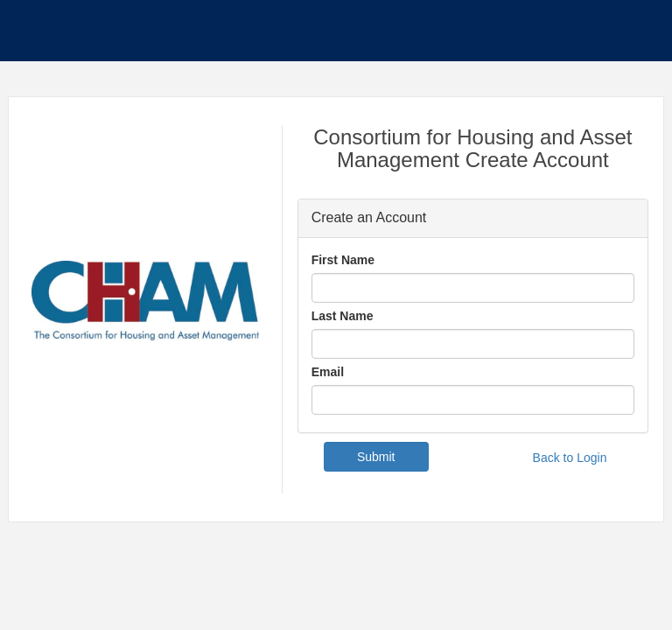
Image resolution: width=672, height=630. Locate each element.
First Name (343, 260)
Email (328, 372)
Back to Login (570, 458)
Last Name (343, 316)
